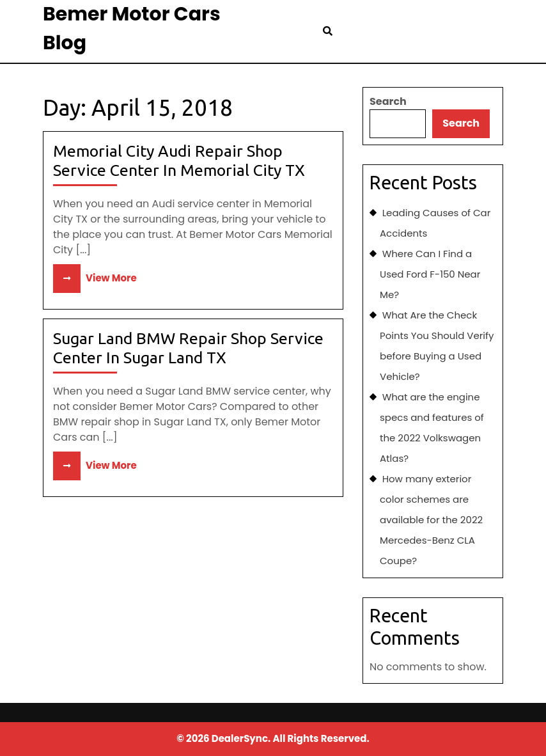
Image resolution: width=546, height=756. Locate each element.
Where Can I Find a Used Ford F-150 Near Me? (430, 274)
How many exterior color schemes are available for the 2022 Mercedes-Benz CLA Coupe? (431, 520)
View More (95, 278)
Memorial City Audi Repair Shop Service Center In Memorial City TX (179, 161)
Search (388, 101)
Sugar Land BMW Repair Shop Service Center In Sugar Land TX (188, 348)
